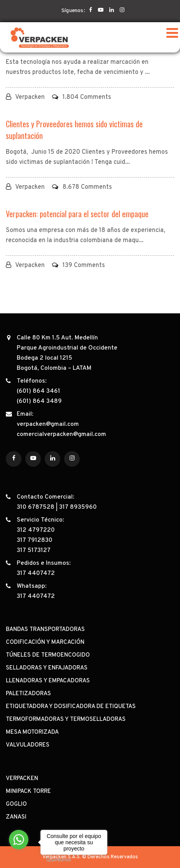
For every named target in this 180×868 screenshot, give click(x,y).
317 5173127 (34, 550)
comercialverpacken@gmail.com (61, 434)
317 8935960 (78, 507)
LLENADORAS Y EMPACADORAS (48, 681)
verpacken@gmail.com (48, 424)
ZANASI (16, 817)
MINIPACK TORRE (28, 792)
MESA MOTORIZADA (32, 732)
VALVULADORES (28, 745)
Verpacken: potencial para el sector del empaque (77, 214)
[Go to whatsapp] (19, 840)
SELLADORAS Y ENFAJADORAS (47, 668)
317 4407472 (36, 573)
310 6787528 (36, 507)
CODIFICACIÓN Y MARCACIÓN (45, 642)
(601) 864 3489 (39, 401)
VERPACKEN (22, 779)
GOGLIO (16, 804)
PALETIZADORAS (28, 694)
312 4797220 (36, 530)
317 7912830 (35, 540)
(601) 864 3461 (38, 391)
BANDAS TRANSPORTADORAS (45, 630)
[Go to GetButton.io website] (58, 860)
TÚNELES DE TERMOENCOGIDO (48, 655)
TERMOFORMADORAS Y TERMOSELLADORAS (66, 720)
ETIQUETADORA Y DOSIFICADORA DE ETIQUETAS (71, 707)
